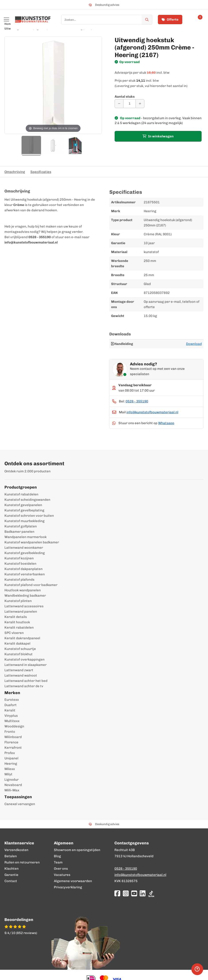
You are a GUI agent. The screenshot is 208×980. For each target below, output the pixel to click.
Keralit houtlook (17, 622)
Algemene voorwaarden (73, 881)
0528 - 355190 (137, 401)
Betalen (11, 856)
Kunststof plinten (18, 601)
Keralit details (16, 617)
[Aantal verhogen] (140, 104)
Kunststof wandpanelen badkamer (32, 542)
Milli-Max (12, 790)
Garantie (11, 875)
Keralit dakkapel (17, 643)
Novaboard (13, 785)
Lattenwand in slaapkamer (26, 665)
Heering (11, 764)
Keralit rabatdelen (19, 628)
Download (194, 344)
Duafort (11, 705)
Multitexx (12, 721)
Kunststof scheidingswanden (27, 500)
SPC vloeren (14, 633)
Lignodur (12, 780)
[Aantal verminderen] (119, 104)
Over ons (61, 869)
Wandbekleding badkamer (25, 596)
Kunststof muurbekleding (25, 521)
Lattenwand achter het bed (26, 681)
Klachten (12, 869)
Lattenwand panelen (21, 612)
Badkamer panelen (19, 532)
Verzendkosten (16, 850)
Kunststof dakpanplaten (24, 569)
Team (58, 862)
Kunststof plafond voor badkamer (31, 585)
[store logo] (33, 20)
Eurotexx (12, 700)
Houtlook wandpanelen (23, 590)
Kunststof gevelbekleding (25, 553)
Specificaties (41, 172)
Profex (10, 753)
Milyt (8, 774)
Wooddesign (14, 726)
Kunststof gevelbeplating (24, 510)
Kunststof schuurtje (20, 649)
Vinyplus (11, 716)
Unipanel (11, 758)
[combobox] (107, 20)
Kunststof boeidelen (20, 564)
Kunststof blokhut (19, 654)
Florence (11, 742)
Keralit (10, 710)
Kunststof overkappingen (25, 659)
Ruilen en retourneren (22, 862)
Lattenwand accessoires (24, 606)
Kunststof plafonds (19, 580)
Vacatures (62, 875)
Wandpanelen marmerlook (26, 537)
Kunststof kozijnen (19, 558)
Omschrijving (15, 172)
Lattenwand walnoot (21, 675)
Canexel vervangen (20, 804)
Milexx (10, 769)
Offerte (170, 20)
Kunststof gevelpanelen (23, 505)
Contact (11, 881)
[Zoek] (147, 20)
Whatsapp (166, 423)
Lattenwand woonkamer (24, 548)
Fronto (10, 732)
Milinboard (13, 737)
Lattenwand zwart (19, 670)
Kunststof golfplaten (21, 526)
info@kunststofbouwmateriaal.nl (152, 412)
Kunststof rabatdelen (21, 494)
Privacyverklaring (68, 887)
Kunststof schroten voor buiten (29, 516)
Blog (57, 856)
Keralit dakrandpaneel (22, 638)
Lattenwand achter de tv (24, 686)
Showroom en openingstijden (77, 850)
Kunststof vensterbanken (25, 574)
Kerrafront (13, 748)
